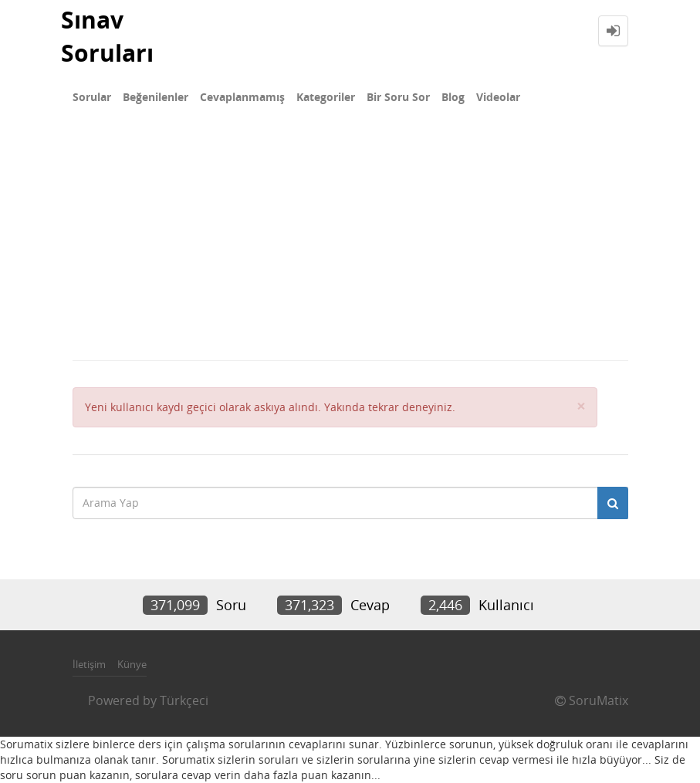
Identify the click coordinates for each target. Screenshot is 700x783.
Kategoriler (326, 97)
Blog (453, 97)
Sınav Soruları (107, 36)
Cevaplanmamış (242, 97)
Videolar (498, 97)
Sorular (92, 97)
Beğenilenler (156, 97)
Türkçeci (184, 700)
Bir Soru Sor (398, 97)
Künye (132, 664)
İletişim (89, 664)
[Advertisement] (350, 244)
